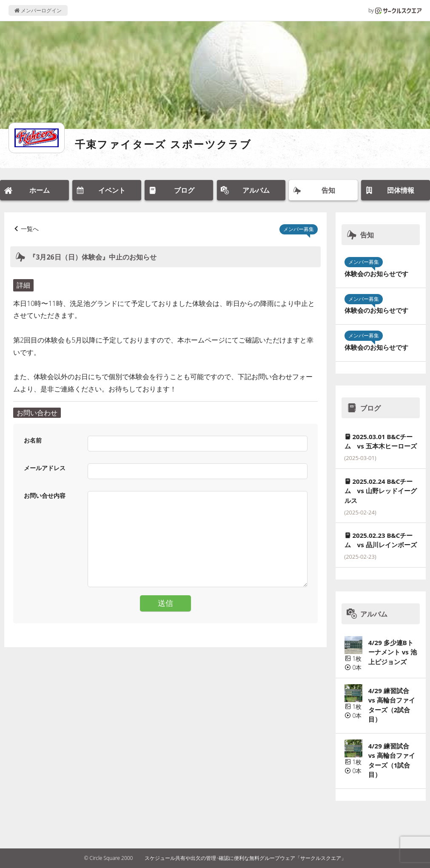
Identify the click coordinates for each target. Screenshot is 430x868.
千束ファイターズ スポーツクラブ (163, 144)
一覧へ (30, 229)
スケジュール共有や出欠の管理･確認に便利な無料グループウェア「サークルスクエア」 (245, 858)
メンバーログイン (38, 10)
